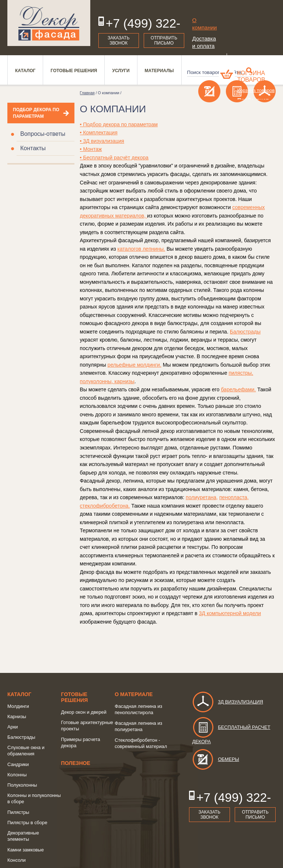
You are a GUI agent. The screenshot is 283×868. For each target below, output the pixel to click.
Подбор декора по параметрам (36, 113)
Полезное (76, 763)
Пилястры (18, 812)
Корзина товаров (251, 76)
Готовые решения (75, 697)
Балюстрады (245, 332)
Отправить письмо (164, 40)
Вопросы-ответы (43, 134)
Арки (13, 727)
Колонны (17, 775)
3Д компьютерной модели (230, 613)
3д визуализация (228, 702)
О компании (205, 24)
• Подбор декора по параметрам (119, 124)
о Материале (134, 694)
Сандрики (18, 764)
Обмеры (215, 759)
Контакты (33, 148)
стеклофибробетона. (105, 506)
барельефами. (238, 389)
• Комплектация (99, 133)
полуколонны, (97, 381)
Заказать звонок (119, 40)
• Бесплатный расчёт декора (114, 158)
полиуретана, (202, 497)
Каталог (19, 694)
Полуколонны (22, 785)
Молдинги (18, 706)
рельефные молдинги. (134, 365)
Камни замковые (26, 850)
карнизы (125, 381)
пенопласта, (234, 497)
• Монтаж (91, 149)
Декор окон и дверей (84, 712)
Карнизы (17, 717)
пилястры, (241, 373)
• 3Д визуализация (102, 141)
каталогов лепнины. (141, 249)
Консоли (17, 860)
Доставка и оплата (204, 42)
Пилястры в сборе (27, 823)
